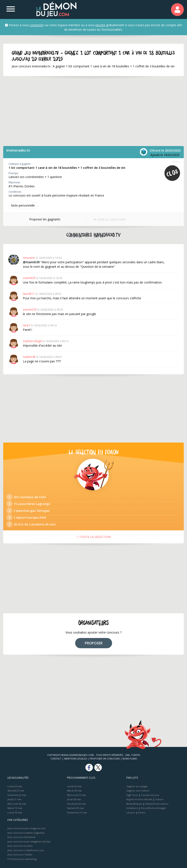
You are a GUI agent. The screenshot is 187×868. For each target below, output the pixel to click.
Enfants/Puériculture (157, 804)
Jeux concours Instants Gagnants (26, 833)
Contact (56, 759)
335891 (176, 162)
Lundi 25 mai (15, 786)
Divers (142, 812)
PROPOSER (94, 643)
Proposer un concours (105, 759)
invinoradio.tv (18, 150)
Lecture (131, 812)
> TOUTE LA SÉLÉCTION (94, 537)
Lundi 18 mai (15, 812)
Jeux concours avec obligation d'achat (29, 841)
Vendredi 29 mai (76, 804)
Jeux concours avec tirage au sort (26, 828)
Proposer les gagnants (45, 219)
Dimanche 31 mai (77, 812)
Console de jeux (150, 795)
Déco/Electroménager (154, 808)
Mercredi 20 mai (17, 804)
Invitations (132, 808)
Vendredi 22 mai (17, 795)
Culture (159, 799)
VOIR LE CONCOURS (110, 219)
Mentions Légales (76, 759)
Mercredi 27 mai (76, 795)
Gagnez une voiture (138, 791)
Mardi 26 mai (74, 791)
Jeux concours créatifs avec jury (26, 850)
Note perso (23, 205)
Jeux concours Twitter (20, 854)
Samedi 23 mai (16, 791)
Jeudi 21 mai (14, 799)
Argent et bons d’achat (139, 799)
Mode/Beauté (134, 804)
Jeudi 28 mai (74, 799)
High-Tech (132, 795)
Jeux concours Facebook (21, 837)
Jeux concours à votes (20, 846)
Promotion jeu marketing (22, 859)
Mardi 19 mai (15, 808)
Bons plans (130, 759)
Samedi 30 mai (75, 808)
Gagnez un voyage (137, 786)
